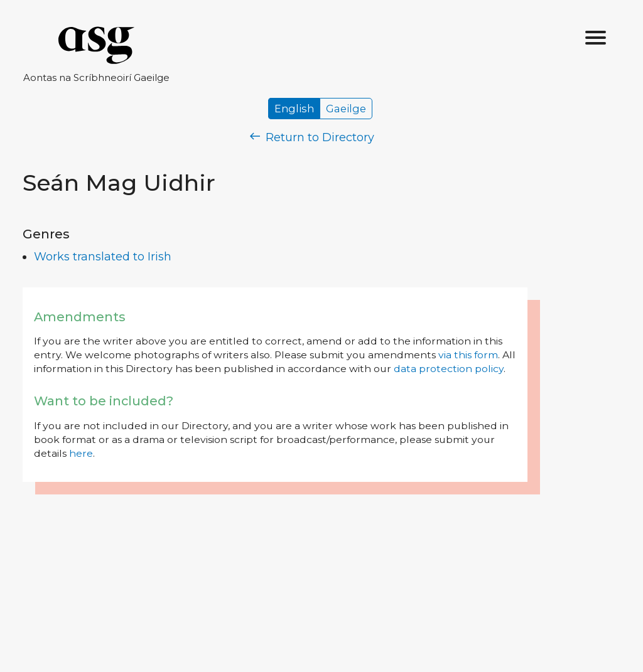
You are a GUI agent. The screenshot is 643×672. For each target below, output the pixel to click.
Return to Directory (312, 137)
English (294, 109)
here (81, 453)
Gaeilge (346, 109)
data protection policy (449, 369)
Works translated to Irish (103, 257)
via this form (468, 355)
